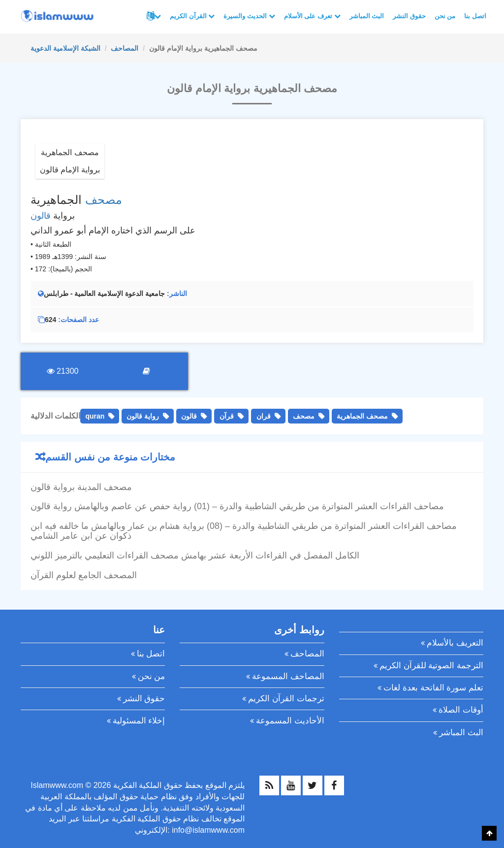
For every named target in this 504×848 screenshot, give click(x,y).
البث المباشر (367, 16)
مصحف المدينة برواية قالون (81, 487)
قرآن (227, 416)
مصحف (104, 200)
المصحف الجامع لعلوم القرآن (84, 575)
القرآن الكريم (192, 16)
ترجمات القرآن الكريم (286, 699)
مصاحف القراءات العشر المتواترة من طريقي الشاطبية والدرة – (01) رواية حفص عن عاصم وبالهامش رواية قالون (237, 506)
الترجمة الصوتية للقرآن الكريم (431, 666)
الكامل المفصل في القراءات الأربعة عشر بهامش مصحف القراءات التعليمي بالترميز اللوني (195, 555)
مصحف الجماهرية (362, 416)
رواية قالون (143, 416)
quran (95, 416)
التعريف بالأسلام (455, 643)
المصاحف (125, 48)
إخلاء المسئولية (139, 721)
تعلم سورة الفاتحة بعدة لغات (433, 688)
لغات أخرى (157, 16)
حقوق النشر (409, 16)
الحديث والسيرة (249, 16)
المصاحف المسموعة (288, 676)
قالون (41, 216)
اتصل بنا (475, 16)
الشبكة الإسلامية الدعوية (65, 48)
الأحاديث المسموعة (290, 721)
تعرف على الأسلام (312, 16)
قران (264, 416)
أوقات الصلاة (461, 710)
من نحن (445, 16)
